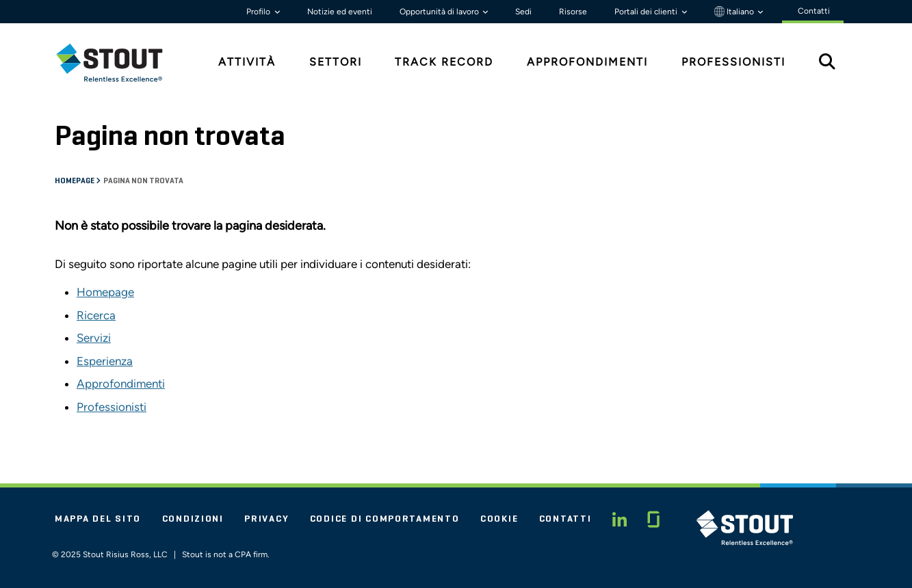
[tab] (120, 63)
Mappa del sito (98, 519)
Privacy (266, 519)
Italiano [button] (735, 12)
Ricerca (96, 315)
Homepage (75, 181)
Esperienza (105, 361)
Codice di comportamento (385, 519)
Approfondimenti (121, 384)
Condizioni (193, 519)
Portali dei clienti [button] (647, 12)
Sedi (523, 12)
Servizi (94, 338)
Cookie (499, 519)
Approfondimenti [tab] (587, 62)
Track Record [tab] (444, 62)
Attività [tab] (247, 62)
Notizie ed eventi (340, 12)
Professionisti (112, 407)
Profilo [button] (259, 12)
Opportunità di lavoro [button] (440, 12)
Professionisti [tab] (733, 62)
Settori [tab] (336, 62)
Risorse (573, 12)
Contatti (565, 519)
